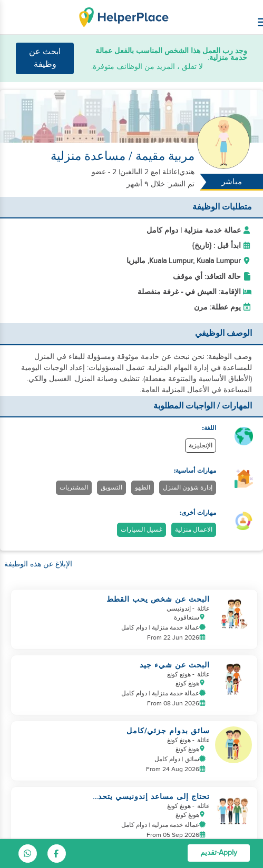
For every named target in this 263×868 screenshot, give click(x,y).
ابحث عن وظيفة (45, 58)
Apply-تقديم (219, 853)
